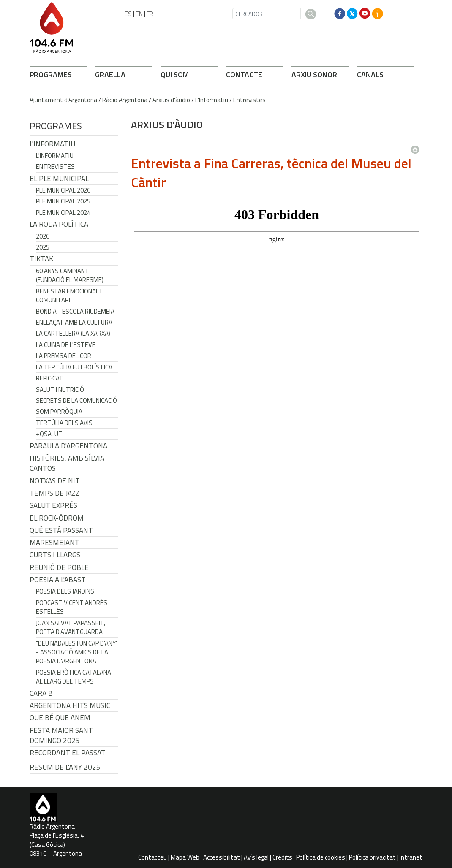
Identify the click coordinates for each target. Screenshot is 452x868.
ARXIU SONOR (314, 75)
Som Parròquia (59, 411)
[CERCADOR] (267, 14)
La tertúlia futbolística (74, 367)
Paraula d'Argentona (68, 446)
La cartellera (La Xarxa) (73, 333)
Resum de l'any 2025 (65, 767)
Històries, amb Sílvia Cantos (67, 463)
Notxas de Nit (55, 481)
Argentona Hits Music (70, 705)
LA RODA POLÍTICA (59, 224)
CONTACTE (244, 75)
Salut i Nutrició (60, 389)
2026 (43, 236)
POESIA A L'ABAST (58, 580)
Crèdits (282, 857)
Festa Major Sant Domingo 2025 (61, 735)
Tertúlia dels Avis (64, 423)
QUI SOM (175, 75)
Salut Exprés (53, 505)
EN (139, 14)
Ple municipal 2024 (63, 213)
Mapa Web (185, 857)
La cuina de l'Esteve (66, 345)
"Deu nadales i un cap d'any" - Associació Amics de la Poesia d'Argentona (77, 652)
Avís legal (256, 857)
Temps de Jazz (54, 493)
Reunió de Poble (59, 567)
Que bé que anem (60, 718)
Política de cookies (321, 857)
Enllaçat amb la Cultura (74, 322)
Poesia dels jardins (65, 591)
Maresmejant (54, 542)
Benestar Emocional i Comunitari (69, 296)
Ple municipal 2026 (63, 190)
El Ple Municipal (59, 179)
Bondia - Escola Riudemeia (75, 311)
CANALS (370, 75)
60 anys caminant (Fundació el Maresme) (70, 275)
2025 (43, 247)
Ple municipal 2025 (63, 201)
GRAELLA (110, 75)
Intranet (411, 857)
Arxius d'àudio (171, 100)
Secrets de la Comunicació (76, 400)
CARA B (41, 693)
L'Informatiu (212, 100)
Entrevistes (249, 100)
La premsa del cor (64, 356)
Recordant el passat (68, 753)
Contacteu (152, 857)
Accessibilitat (222, 857)
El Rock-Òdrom (57, 518)
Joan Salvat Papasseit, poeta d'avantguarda (71, 627)
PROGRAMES (51, 75)
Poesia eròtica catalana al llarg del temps (74, 677)
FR (150, 14)
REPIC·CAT (50, 378)
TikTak (41, 259)
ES (128, 14)
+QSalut (49, 434)
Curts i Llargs (55, 555)
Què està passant (61, 530)
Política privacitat (372, 857)
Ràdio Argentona (125, 100)
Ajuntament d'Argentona (63, 100)
